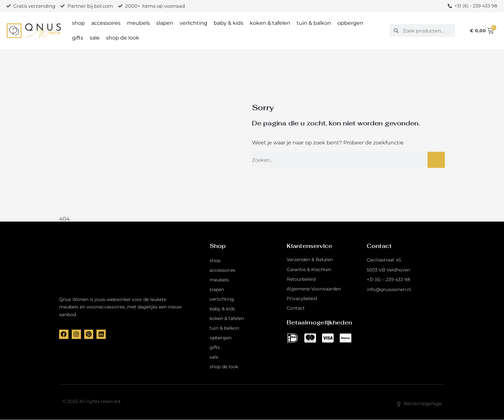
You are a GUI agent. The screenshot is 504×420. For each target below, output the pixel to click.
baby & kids (229, 23)
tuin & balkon (314, 23)
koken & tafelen (270, 23)
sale (95, 38)
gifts (78, 38)
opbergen (350, 23)
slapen (165, 23)
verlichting (194, 23)
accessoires (106, 23)
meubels (138, 23)
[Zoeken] (436, 160)
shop (78, 23)
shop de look (123, 38)
